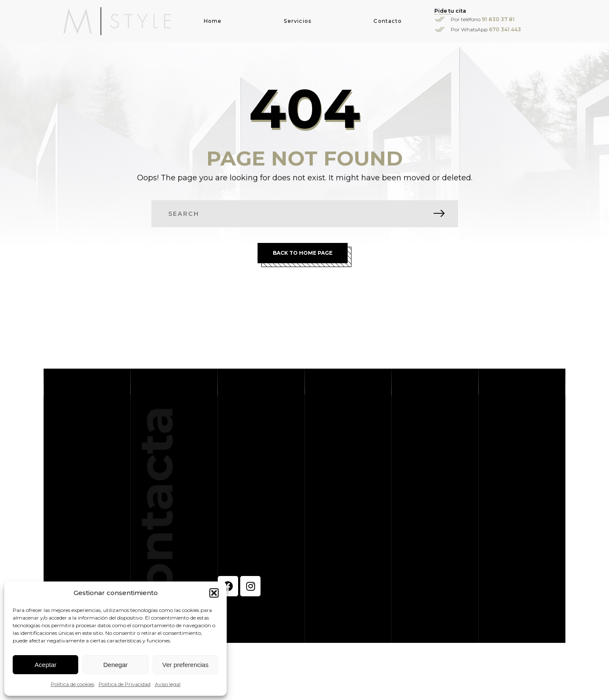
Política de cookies (73, 684)
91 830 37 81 (498, 19)
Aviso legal (168, 684)
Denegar (115, 665)
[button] (214, 593)
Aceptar (46, 665)
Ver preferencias (185, 665)
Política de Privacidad (125, 684)
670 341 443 (505, 29)
